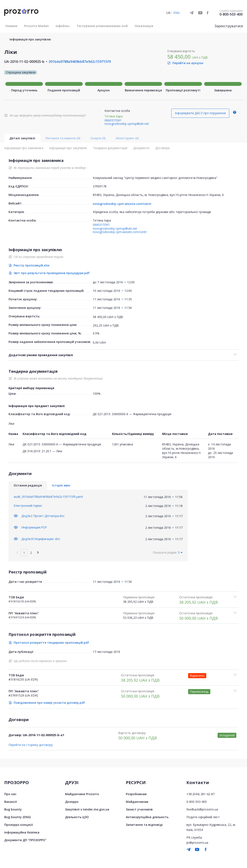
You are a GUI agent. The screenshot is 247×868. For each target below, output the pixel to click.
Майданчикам (137, 801)
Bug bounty (13, 809)
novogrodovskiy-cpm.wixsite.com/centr (122, 204)
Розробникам (136, 794)
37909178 (100, 186)
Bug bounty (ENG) (17, 817)
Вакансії (11, 801)
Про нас (10, 794)
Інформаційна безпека (22, 832)
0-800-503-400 (231, 14)
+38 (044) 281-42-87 (201, 794)
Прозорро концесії (19, 824)
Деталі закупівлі (22, 138)
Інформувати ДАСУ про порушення (200, 113)
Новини (11, 26)
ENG (177, 13)
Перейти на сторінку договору (31, 745)
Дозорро (72, 801)
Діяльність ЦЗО (77, 817)
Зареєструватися (229, 26)
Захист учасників (139, 809)
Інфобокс (63, 26)
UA (168, 13)
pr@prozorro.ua (197, 842)
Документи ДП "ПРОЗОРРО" (25, 840)
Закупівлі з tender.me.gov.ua (87, 809)
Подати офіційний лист (203, 817)
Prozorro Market (36, 26)
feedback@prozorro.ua (202, 809)
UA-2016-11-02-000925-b (24, 62)
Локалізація (144, 26)
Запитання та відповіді (144, 824)
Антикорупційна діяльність (147, 817)
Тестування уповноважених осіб (102, 26)
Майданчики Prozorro (82, 794)
